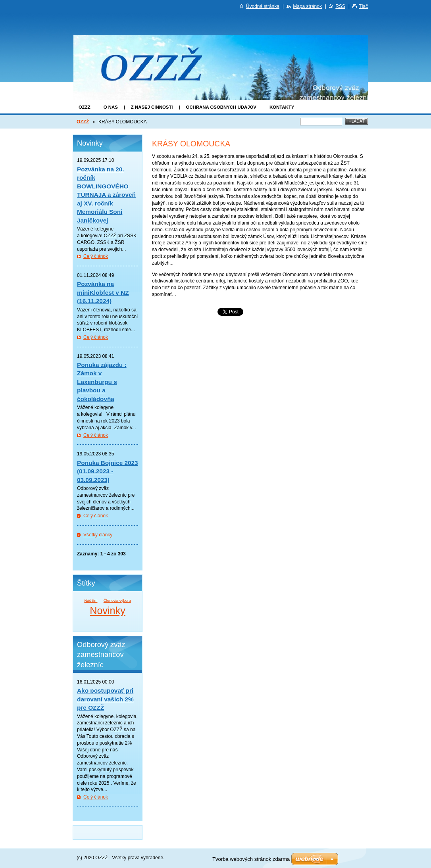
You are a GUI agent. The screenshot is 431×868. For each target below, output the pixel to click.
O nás (111, 107)
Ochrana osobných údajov (221, 107)
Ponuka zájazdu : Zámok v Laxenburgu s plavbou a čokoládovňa (102, 382)
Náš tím (91, 600)
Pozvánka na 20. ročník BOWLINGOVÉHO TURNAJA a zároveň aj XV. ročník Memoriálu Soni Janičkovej (106, 195)
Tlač (363, 6)
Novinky (108, 611)
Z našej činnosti (152, 107)
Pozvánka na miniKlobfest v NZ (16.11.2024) (103, 292)
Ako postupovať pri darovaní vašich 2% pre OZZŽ (105, 699)
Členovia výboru (117, 600)
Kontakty (282, 107)
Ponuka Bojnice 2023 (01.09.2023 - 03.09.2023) (108, 471)
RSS (340, 6)
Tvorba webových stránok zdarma (251, 859)
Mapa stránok (307, 6)
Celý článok (96, 256)
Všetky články (98, 535)
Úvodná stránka (263, 6)
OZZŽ (85, 107)
